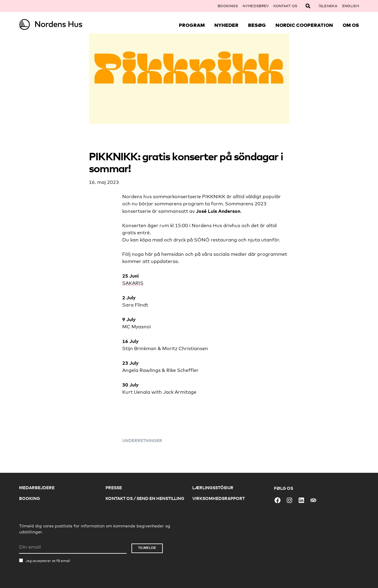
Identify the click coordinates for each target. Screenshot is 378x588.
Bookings (228, 6)
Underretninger (142, 440)
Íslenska (328, 6)
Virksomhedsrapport (219, 498)
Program (192, 25)
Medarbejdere (37, 488)
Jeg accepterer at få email (48, 561)
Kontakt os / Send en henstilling (145, 498)
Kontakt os (285, 6)
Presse (114, 488)
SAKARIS (133, 283)
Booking (30, 498)
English (351, 6)
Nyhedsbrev (256, 6)
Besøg (257, 25)
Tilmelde (147, 548)
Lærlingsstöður (213, 488)
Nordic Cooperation (304, 25)
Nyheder (226, 25)
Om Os (351, 25)
